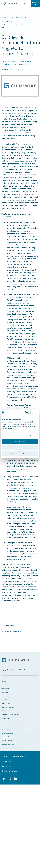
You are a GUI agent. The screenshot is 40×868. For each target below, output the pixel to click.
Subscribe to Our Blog (10, 631)
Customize (20, 448)
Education (5, 700)
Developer (5, 692)
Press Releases (7, 21)
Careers (4, 681)
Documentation (6, 696)
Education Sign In (7, 737)
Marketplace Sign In (7, 741)
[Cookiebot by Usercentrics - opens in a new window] (25, 413)
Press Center (20, 17)
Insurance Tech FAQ (8, 707)
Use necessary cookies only (20, 454)
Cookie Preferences (9, 771)
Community (5, 685)
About (11, 17)
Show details (30, 436)
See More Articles (8, 626)
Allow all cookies (20, 442)
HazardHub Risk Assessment (10, 715)
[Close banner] (37, 412)
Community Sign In (7, 733)
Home (4, 17)
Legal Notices (7, 766)
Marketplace (5, 711)
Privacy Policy (7, 761)
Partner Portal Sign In (8, 744)
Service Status (6, 718)
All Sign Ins (7, 729)
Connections (5, 689)
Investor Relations (7, 703)
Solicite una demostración (35, 4)
